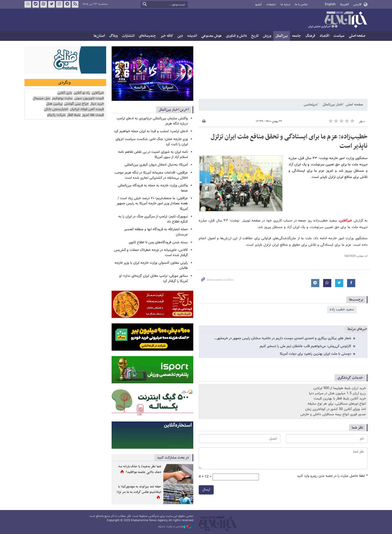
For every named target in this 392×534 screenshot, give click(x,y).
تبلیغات (271, 4)
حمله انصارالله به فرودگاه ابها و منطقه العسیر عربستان (156, 232)
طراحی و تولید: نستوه (176, 527)
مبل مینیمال (41, 98)
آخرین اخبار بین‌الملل (174, 110)
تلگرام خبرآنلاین (67, 4)
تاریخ (255, 36)
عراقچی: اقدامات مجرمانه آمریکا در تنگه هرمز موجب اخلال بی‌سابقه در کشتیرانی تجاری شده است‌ (151, 175)
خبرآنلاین (338, 20)
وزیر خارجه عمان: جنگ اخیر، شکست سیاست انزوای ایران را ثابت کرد (152, 142)
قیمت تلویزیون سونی (89, 98)
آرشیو (258, 4)
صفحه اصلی (357, 36)
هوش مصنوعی (211, 36)
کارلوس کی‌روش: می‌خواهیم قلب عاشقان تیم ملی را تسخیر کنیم (305, 346)
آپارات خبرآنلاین (44, 4)
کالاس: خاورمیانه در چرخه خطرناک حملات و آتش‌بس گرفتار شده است (151, 253)
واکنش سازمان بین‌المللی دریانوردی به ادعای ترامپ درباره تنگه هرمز (152, 121)
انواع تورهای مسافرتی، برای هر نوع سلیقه (337, 404)
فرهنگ (310, 36)
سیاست (339, 36)
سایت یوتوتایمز (62, 98)
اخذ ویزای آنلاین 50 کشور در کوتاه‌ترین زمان (336, 409)
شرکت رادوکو (56, 115)
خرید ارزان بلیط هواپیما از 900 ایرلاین (340, 388)
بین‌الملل (282, 36)
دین (180, 36)
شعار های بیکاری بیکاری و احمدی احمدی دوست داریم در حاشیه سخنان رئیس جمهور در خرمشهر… (283, 338)
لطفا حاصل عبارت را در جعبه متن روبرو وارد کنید (332, 476)
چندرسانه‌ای (147, 36)
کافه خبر (167, 36)
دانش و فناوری (236, 36)
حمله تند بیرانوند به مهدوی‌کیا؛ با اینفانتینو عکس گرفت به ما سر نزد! (139, 489)
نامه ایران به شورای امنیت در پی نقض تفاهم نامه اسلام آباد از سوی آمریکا (153, 155)
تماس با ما (301, 4)
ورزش (267, 36)
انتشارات (128, 36)
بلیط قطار (74, 115)
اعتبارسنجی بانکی (56, 109)
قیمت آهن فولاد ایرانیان (87, 109)
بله (36, 4)
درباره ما (285, 4)
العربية (344, 4)
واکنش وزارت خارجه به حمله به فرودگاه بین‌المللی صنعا (153, 188)
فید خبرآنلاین (75, 4)
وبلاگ (113, 36)
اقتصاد (324, 36)
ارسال (206, 490)
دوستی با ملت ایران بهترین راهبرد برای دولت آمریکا (316, 354)
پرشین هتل (54, 104)
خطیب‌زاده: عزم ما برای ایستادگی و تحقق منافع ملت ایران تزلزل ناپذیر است (289, 141)
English (330, 4)
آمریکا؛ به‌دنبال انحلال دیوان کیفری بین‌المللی (156, 165)
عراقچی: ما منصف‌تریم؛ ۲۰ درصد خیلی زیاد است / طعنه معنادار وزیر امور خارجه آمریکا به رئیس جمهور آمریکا (152, 204)
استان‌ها (99, 36)
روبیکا (28, 4)
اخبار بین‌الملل (332, 105)
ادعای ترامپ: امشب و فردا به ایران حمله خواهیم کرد (151, 131)
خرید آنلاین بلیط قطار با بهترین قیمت (340, 399)
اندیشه (192, 36)
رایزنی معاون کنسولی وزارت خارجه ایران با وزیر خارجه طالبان (151, 266)
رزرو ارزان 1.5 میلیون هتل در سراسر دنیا (337, 393)
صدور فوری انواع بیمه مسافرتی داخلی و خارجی (333, 414)
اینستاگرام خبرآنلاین (59, 4)
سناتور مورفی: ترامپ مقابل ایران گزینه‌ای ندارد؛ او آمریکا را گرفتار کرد (154, 279)
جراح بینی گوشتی (76, 104)
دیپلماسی (310, 105)
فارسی (357, 4)
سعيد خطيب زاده (342, 310)
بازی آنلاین (65, 93)
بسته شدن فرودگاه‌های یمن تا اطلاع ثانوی (158, 242)
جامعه (297, 36)
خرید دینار (97, 104)
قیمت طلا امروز (93, 115)
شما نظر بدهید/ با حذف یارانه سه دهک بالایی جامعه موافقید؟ (140, 469)
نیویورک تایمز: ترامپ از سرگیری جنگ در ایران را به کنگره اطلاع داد (153, 219)
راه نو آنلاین (82, 93)
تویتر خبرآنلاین (51, 4)
